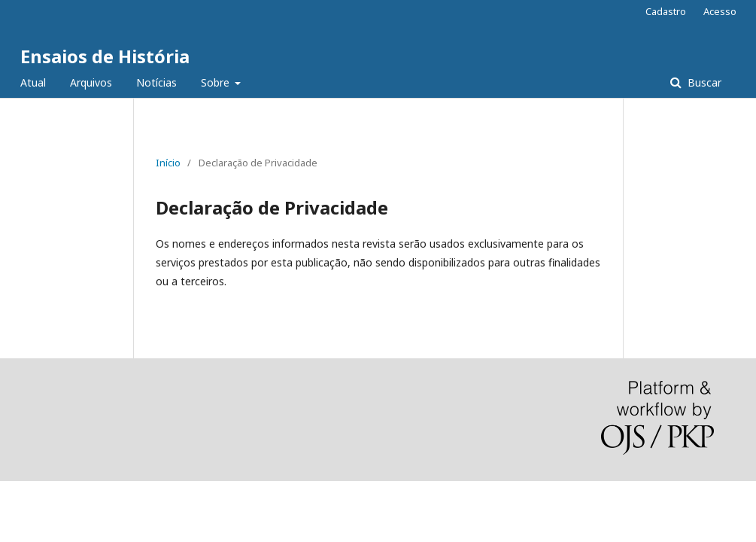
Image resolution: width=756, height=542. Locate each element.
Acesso (720, 11)
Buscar (703, 82)
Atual (33, 82)
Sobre (217, 82)
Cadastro (666, 11)
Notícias (156, 82)
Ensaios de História (105, 56)
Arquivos (91, 82)
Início (168, 163)
